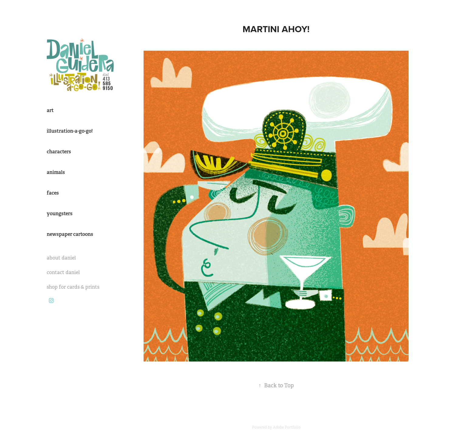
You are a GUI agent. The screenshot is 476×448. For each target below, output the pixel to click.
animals (56, 172)
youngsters (60, 214)
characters (59, 152)
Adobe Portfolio (287, 427)
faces (53, 193)
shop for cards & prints (73, 287)
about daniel (61, 258)
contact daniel (63, 272)
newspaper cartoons (70, 234)
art (50, 110)
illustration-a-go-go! (70, 131)
